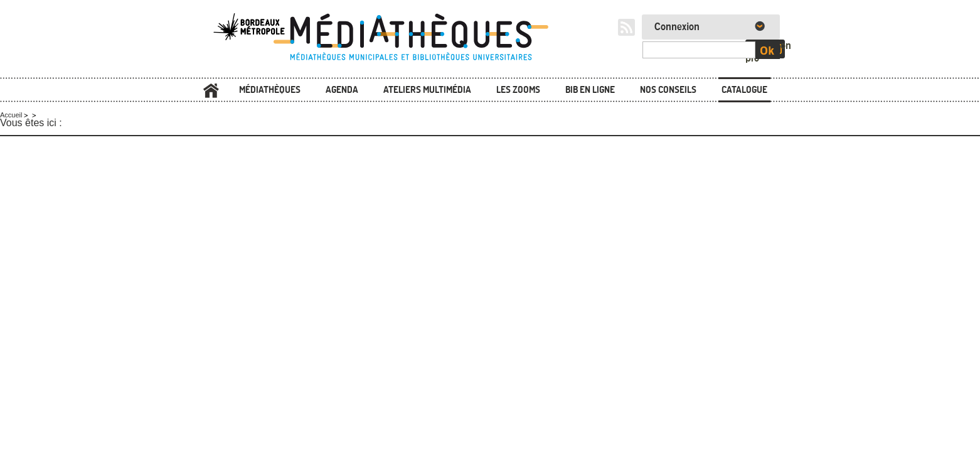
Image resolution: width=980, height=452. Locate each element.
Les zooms (518, 89)
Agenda (342, 89)
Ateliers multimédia (427, 89)
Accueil (211, 91)
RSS (626, 27)
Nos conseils (668, 89)
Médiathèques (270, 89)
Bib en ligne (590, 89)
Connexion (677, 27)
